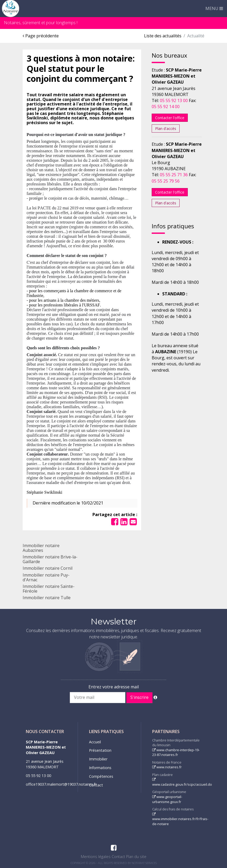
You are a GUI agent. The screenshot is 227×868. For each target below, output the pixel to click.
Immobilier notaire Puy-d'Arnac (46, 577)
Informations (100, 768)
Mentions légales (96, 857)
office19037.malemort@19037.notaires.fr (61, 784)
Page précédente (41, 36)
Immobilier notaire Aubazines (41, 548)
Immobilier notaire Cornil (48, 568)
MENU (214, 8)
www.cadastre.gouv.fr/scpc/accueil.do (182, 782)
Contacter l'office (170, 118)
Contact (96, 785)
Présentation (100, 750)
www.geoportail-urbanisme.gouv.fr (167, 799)
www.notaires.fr (167, 767)
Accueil (95, 742)
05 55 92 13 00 (174, 100)
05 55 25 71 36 (174, 175)
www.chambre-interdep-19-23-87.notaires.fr (176, 752)
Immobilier (98, 759)
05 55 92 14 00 (166, 107)
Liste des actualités (163, 36)
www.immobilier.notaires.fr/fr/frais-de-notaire (180, 819)
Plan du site (136, 857)
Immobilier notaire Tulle (47, 598)
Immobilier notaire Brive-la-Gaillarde (50, 559)
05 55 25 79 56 (166, 181)
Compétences (101, 776)
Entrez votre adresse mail (114, 687)
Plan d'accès (166, 128)
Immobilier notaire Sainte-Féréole (49, 589)
